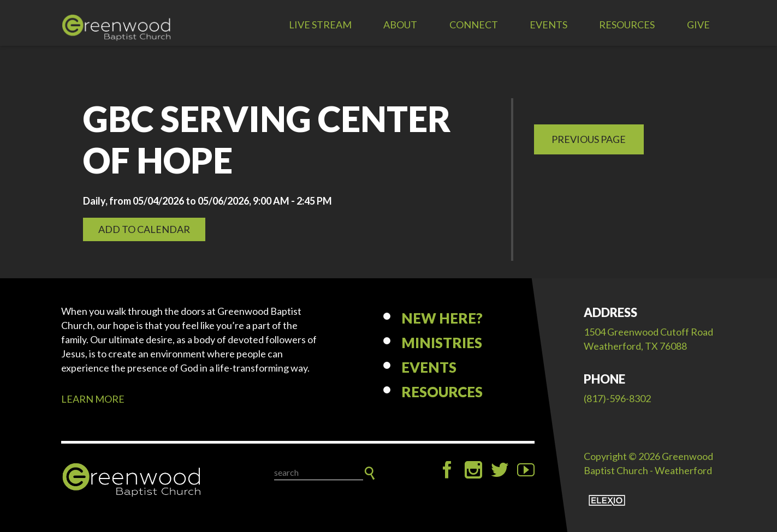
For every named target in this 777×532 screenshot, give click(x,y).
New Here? (442, 318)
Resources (627, 25)
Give (698, 25)
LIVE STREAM (320, 25)
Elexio (607, 500)
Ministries (442, 343)
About (400, 25)
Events (548, 25)
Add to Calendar (144, 229)
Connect (474, 25)
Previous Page (589, 139)
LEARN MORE (93, 399)
